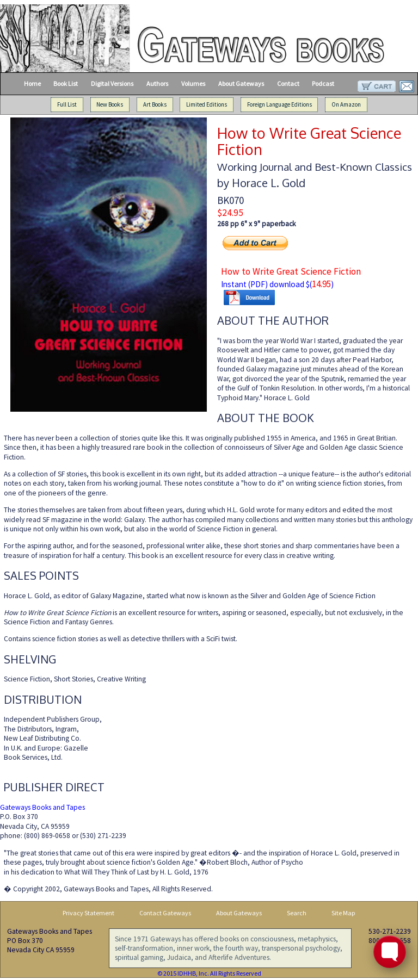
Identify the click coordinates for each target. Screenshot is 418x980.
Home (32, 83)
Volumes (193, 83)
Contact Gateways (165, 913)
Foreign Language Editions (279, 104)
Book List (66, 83)
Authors (157, 83)
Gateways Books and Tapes (42, 807)
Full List (67, 104)
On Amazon (346, 104)
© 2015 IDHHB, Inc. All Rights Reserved (209, 973)
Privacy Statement (88, 913)
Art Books (155, 104)
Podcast (323, 83)
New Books (110, 104)
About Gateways (241, 83)
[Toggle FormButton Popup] (390, 952)
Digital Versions (112, 83)
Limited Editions (207, 104)
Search (297, 913)
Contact (288, 83)
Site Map (343, 913)
